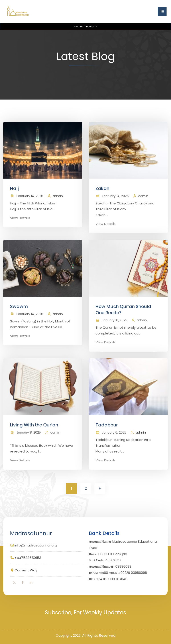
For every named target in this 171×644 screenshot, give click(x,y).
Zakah (102, 188)
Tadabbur (107, 425)
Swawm (19, 306)
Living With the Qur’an (34, 425)
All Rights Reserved (99, 635)
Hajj (14, 188)
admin (58, 196)
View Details (20, 218)
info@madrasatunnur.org (36, 545)
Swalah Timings (84, 26)
